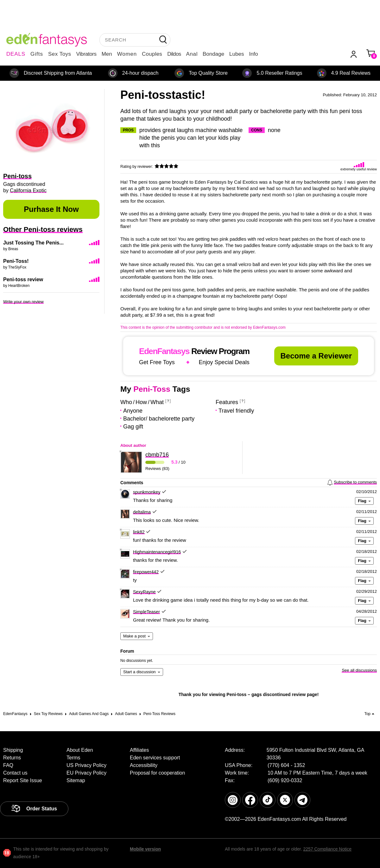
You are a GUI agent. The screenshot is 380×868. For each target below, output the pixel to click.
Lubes (237, 54)
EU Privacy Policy (86, 773)
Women (127, 54)
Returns (12, 758)
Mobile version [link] (145, 849)
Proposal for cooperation (157, 773)
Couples (152, 54)
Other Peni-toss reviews (43, 229)
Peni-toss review (23, 279)
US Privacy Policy (86, 765)
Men (107, 54)
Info (253, 54)
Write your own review (23, 302)
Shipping (13, 750)
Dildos (174, 54)
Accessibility (144, 765)
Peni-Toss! (16, 261)
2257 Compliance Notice (327, 849)
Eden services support (155, 758)
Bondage (213, 54)
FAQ (8, 765)
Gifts (37, 54)
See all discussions (359, 670)
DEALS (16, 54)
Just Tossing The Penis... (33, 243)
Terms (73, 758)
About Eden (80, 750)
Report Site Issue (23, 780)
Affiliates (139, 750)
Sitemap (76, 780)
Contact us (15, 773)
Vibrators (86, 54)
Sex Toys (60, 54)
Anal (192, 54)
